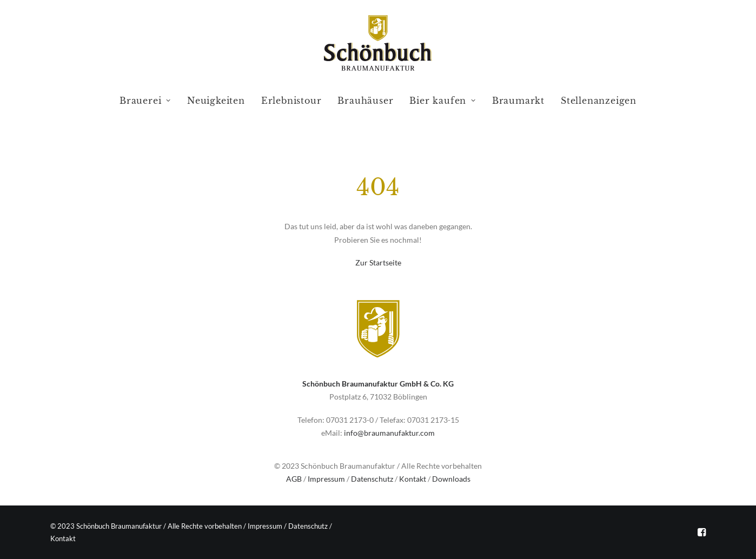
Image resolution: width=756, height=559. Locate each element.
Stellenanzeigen (599, 101)
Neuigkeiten (216, 101)
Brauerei (145, 101)
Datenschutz (372, 479)
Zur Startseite (378, 262)
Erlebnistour (291, 101)
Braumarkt (518, 101)
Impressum (326, 479)
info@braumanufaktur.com (389, 433)
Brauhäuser (365, 101)
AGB (294, 479)
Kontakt (413, 479)
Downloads (451, 479)
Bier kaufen (442, 101)
